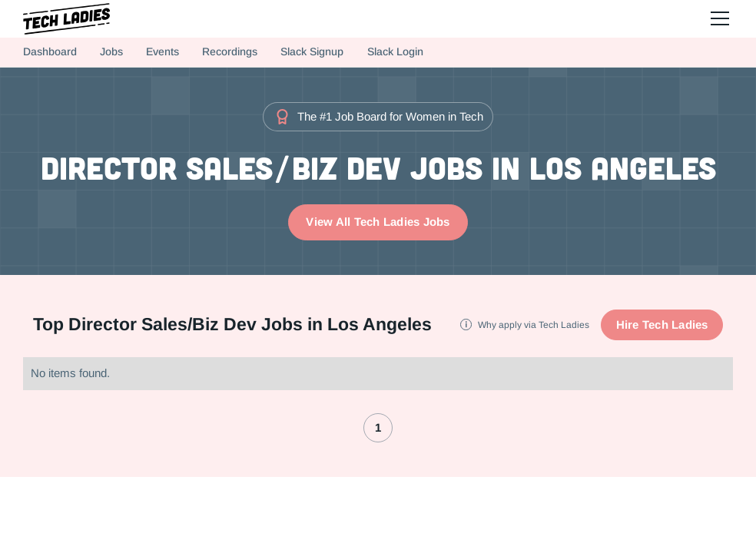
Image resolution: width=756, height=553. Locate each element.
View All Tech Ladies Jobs (378, 222)
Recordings (230, 51)
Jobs (111, 51)
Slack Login (395, 51)
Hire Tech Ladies (662, 325)
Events (162, 51)
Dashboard (50, 51)
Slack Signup (312, 51)
